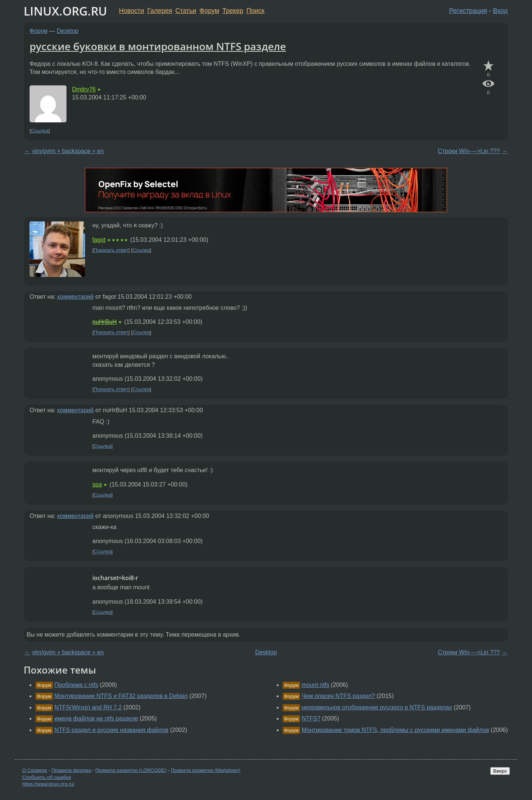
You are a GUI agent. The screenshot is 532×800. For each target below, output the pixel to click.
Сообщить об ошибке (47, 777)
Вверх (500, 771)
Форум (209, 11)
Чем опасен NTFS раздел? (338, 696)
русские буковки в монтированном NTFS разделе (158, 46)
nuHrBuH (105, 322)
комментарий (76, 297)
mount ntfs (315, 685)
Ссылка (40, 131)
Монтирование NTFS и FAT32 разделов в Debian (121, 696)
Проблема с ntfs (76, 685)
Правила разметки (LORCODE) (131, 770)
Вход (500, 11)
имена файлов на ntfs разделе (96, 718)
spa (97, 484)
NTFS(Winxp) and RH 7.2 (88, 707)
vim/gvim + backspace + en (68, 151)
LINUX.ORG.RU (65, 11)
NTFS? (311, 718)
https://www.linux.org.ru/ (48, 784)
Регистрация (468, 11)
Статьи (186, 11)
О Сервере (35, 770)
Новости (132, 11)
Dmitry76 (84, 89)
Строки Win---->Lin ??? (469, 151)
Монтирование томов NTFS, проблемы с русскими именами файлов (395, 730)
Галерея (160, 11)
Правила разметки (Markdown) (205, 770)
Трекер (233, 11)
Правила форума (71, 770)
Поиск (255, 11)
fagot (99, 240)
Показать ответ (111, 250)
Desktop (68, 31)
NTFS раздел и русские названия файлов (111, 730)
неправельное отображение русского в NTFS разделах (377, 707)
